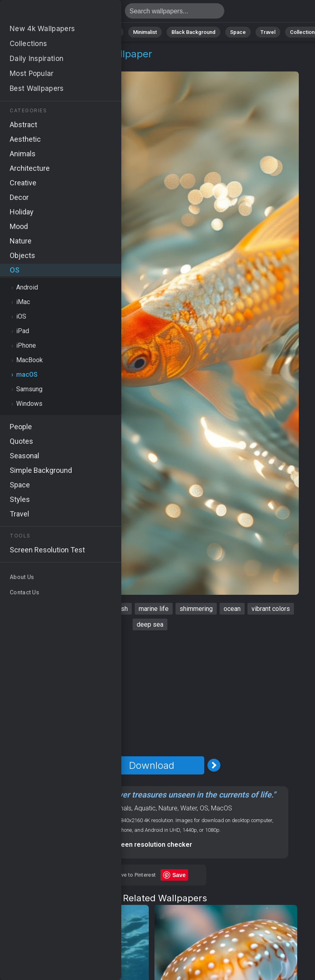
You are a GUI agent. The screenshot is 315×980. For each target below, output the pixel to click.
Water (189, 808)
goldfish (116, 609)
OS (26, 64)
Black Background (193, 32)
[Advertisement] (152, 693)
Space (238, 32)
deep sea (150, 624)
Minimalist (145, 32)
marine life (154, 609)
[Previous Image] (89, 765)
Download (152, 765)
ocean (232, 609)
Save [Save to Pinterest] (179, 875)
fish (15, 609)
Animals (109, 32)
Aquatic (145, 808)
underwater (47, 609)
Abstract (74, 32)
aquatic (84, 609)
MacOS (222, 808)
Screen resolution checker (151, 845)
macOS (49, 64)
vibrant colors (271, 609)
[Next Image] (214, 765)
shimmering (196, 609)
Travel (268, 32)
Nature (41, 32)
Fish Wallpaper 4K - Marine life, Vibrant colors (49, 13)
